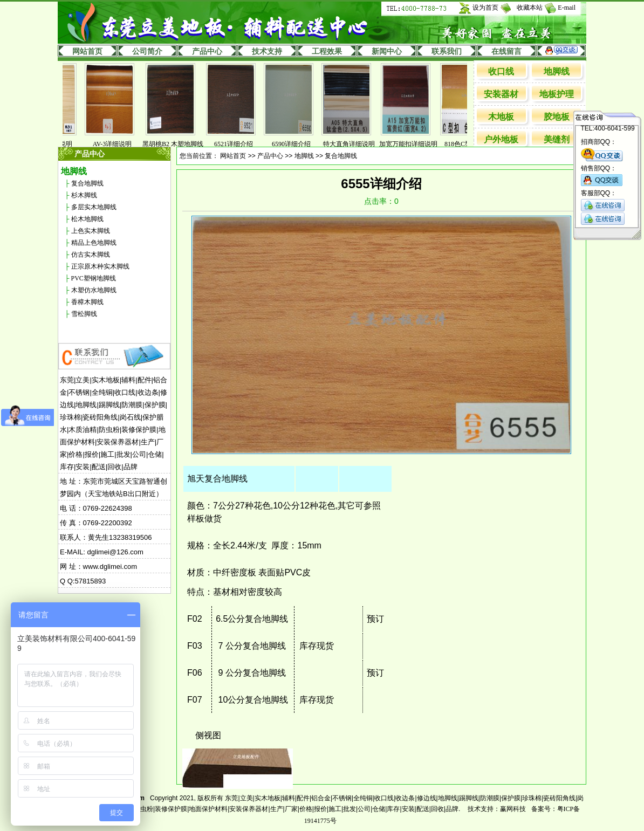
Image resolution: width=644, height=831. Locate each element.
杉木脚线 (84, 195)
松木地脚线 (87, 219)
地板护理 (557, 94)
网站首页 (87, 51)
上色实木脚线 (91, 231)
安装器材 (501, 94)
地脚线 (557, 71)
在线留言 (506, 51)
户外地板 (501, 139)
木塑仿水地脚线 (94, 290)
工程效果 (327, 51)
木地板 (501, 117)
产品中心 (207, 51)
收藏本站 (530, 8)
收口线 (501, 71)
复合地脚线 (87, 183)
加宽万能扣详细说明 (414, 144)
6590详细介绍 (297, 144)
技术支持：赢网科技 (497, 809)
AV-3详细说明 (118, 144)
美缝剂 (557, 139)
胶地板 (557, 117)
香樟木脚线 (87, 302)
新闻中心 (387, 51)
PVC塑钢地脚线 (94, 278)
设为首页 (485, 8)
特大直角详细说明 (354, 144)
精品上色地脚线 (94, 243)
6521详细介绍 (239, 144)
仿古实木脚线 (91, 255)
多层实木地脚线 (94, 207)
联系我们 (447, 51)
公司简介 (147, 51)
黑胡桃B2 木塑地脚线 (178, 144)
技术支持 (267, 51)
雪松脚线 (84, 314)
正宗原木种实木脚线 (100, 266)
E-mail (567, 8)
